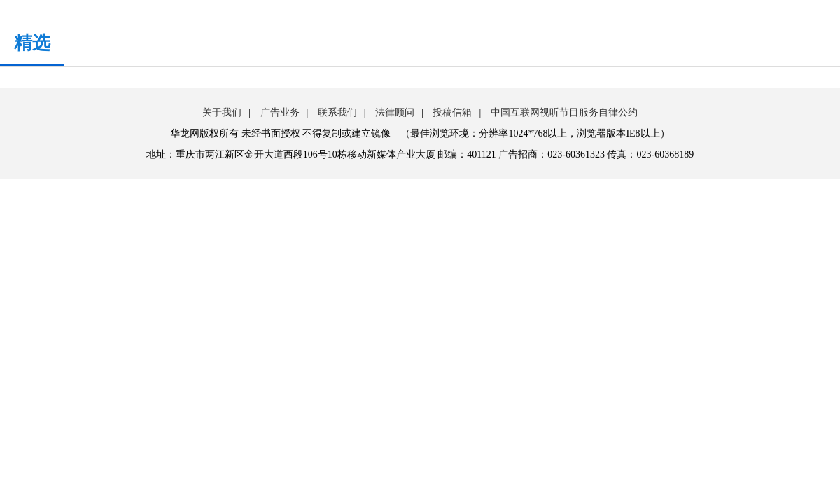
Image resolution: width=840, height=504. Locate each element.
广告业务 (280, 112)
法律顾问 (395, 112)
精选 (32, 43)
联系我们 (337, 112)
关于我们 (222, 112)
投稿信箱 (452, 112)
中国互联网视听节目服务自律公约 (564, 112)
